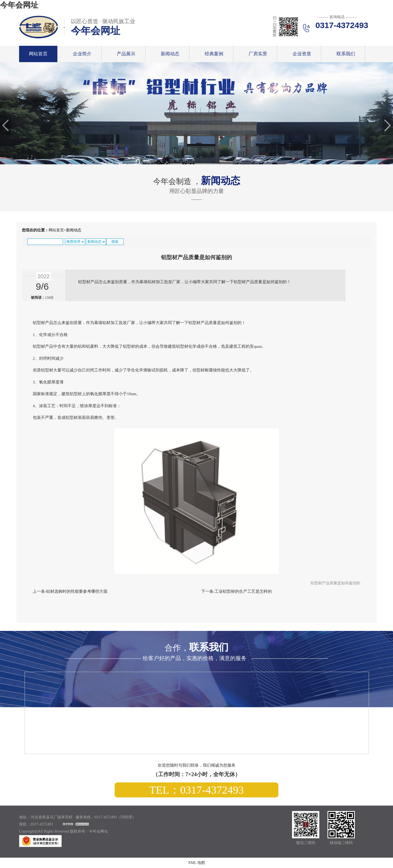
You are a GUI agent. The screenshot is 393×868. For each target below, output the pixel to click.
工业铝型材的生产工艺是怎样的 (243, 591)
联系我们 (346, 54)
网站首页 (38, 54)
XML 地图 (196, 863)
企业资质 (302, 54)
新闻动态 (170, 54)
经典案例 (214, 54)
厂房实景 (258, 54)
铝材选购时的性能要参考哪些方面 (77, 591)
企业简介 (82, 54)
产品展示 (126, 54)
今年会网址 (19, 5)
